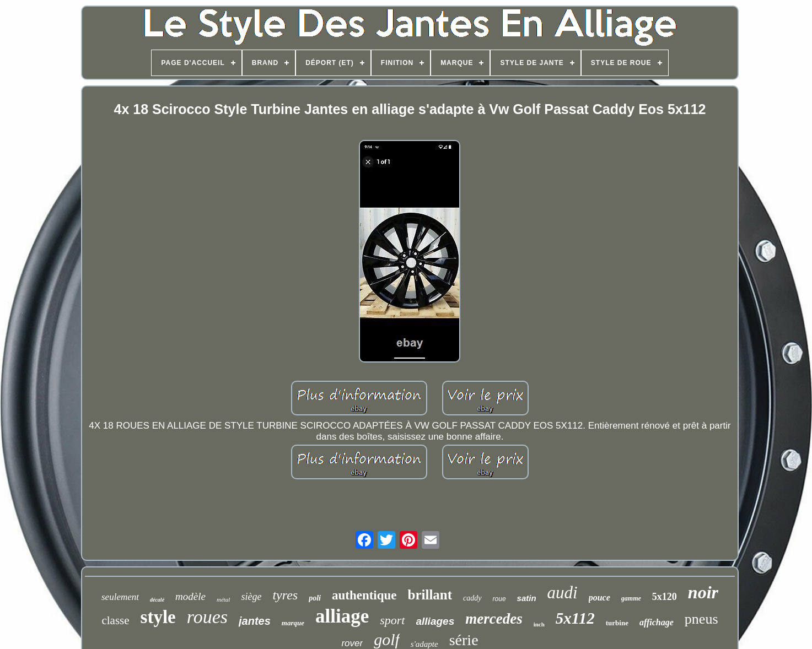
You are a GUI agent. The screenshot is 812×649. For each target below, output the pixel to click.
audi (563, 593)
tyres (285, 595)
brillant (430, 595)
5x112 (575, 618)
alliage (342, 616)
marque (293, 623)
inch (539, 624)
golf (387, 639)
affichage (657, 622)
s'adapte (424, 644)
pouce (599, 597)
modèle (190, 596)
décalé (157, 600)
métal (223, 599)
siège (251, 597)
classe (115, 620)
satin (527, 598)
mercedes (494, 619)
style (158, 617)
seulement (120, 597)
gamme (631, 598)
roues (207, 617)
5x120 (665, 597)
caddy (472, 598)
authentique (364, 595)
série (464, 640)
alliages (435, 621)
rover (352, 643)
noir (703, 592)
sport (392, 620)
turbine (617, 623)
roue (499, 599)
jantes (255, 621)
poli (315, 598)
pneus (701, 619)
